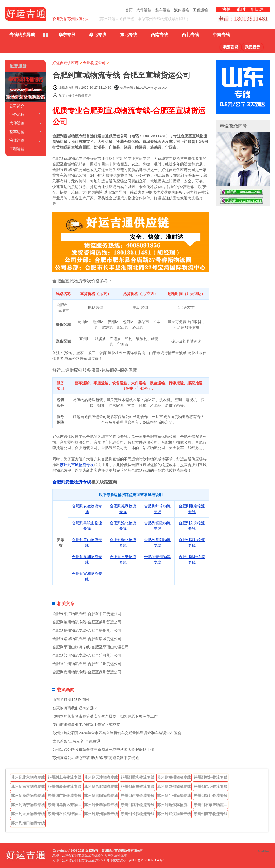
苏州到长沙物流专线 (137, 814)
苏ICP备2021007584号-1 (147, 860)
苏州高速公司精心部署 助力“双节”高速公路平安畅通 (95, 758)
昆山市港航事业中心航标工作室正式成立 (86, 725)
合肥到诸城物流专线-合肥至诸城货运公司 (87, 639)
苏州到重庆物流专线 (137, 777)
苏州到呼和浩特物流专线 (65, 814)
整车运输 (163, 10)
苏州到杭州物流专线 (211, 777)
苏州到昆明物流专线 (211, 786)
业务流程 (17, 114)
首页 (129, 10)
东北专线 (129, 35)
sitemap (264, 851)
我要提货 (252, 47)
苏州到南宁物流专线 (211, 814)
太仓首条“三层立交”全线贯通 (76, 741)
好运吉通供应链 (66, 63)
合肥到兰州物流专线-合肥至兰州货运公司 (87, 664)
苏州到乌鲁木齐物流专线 (65, 805)
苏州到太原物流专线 (28, 814)
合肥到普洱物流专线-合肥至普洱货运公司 (87, 655)
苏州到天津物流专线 (101, 777)
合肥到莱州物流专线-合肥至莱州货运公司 (87, 622)
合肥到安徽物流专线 (72, 482)
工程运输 (200, 10)
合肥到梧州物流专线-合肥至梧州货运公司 (87, 630)
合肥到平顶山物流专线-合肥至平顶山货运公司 (91, 647)
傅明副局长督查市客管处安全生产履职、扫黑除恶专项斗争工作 (105, 716)
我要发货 (231, 47)
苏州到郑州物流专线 (101, 814)
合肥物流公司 (94, 63)
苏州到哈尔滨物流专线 (175, 805)
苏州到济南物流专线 (64, 786)
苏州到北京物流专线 (28, 777)
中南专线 (221, 35)
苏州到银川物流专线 (211, 796)
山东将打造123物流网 (70, 700)
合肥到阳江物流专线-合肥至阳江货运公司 (87, 614)
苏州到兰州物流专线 (174, 796)
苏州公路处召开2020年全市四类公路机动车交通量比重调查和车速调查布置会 (117, 733)
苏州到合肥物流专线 (101, 786)
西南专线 (160, 35)
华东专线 (67, 35)
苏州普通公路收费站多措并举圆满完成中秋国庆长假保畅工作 (103, 749)
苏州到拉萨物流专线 (28, 796)
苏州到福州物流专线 (174, 777)
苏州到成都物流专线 (174, 786)
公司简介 (17, 106)
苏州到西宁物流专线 (28, 805)
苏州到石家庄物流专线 (211, 805)
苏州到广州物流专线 (64, 796)
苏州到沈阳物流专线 (137, 805)
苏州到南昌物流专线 (137, 786)
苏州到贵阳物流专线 (101, 796)
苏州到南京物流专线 (28, 786)
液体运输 (182, 10)
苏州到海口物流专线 (28, 823)
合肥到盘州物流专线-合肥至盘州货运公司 (87, 672)
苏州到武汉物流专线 (174, 814)
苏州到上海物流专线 (64, 777)
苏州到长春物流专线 (101, 805)
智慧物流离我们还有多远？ (75, 708)
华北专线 (98, 35)
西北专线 (190, 35)
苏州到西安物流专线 (137, 796)
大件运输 (144, 10)
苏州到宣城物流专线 (77, 465)
